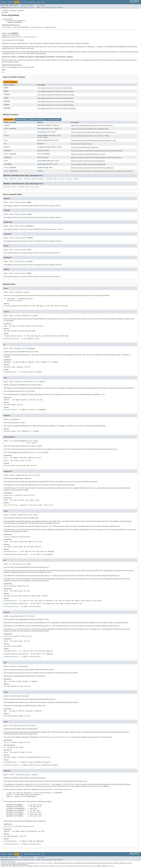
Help (43, 2)
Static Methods (22, 119)
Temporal (7, 125)
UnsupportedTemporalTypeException (16, 554)
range (39, 164)
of (38, 154)
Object (41, 184)
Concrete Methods (53, 119)
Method (32, 8)
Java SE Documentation (46, 863)
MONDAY (6, 91)
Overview (4, 2)
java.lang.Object (7, 19)
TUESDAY (6, 105)
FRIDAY (6, 88)
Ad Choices (110, 866)
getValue (40, 144)
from (39, 129)
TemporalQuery (47, 161)
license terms (61, 866)
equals (20, 179)
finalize (27, 179)
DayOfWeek (21, 21)
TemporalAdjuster (50, 27)
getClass (7, 187)
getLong (40, 140)
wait (28, 187)
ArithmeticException (11, 606)
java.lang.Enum (10, 21)
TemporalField (45, 132)
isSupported (41, 147)
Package (11, 2)
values (40, 171)
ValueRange (8, 164)
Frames (23, 5)
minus (39, 151)
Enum (10, 35)
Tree (25, 2)
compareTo (13, 179)
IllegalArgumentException (13, 336)
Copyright (4, 866)
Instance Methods (37, 119)
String (6, 135)
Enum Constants (18, 8)
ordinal (61, 179)
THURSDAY (7, 101)
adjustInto (41, 125)
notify (14, 187)
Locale (40, 137)
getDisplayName (43, 135)
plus (39, 157)
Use (21, 2)
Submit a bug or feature (8, 862)
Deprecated (32, 2)
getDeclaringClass (38, 179)
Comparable (17, 27)
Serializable (7, 27)
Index (38, 2)
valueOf (40, 168)
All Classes (41, 5)
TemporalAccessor (36, 27)
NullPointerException (11, 339)
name (55, 179)
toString (68, 179)
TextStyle (52, 135)
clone (6, 179)
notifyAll (21, 187)
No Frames (30, 5)
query (39, 161)
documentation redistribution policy (85, 866)
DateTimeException (10, 372)
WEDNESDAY (7, 108)
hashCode (49, 179)
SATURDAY (7, 94)
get (38, 132)
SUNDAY (6, 98)
